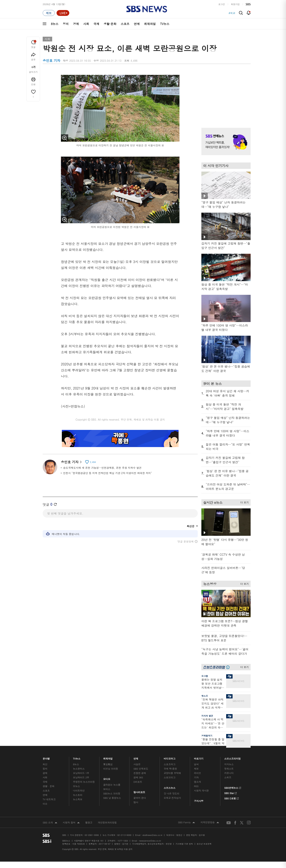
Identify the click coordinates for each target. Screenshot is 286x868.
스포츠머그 (170, 764)
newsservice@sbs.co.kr (150, 841)
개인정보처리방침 (107, 822)
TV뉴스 (165, 24)
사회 (86, 24)
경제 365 (138, 777)
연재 (136, 758)
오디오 (107, 778)
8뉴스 (55, 24)
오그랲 (205, 676)
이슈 (45, 804)
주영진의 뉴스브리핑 (84, 782)
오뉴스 (77, 786)
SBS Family (187, 823)
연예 (137, 24)
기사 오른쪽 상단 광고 (225, 95)
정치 (66, 24)
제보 (196, 769)
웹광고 (89, 822)
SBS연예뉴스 (233, 787)
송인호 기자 (71, 462)
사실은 (137, 764)
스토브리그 (170, 777)
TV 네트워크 (49, 799)
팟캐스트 (229, 769)
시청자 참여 (71, 823)
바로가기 (199, 758)
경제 (76, 24)
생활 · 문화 (49, 786)
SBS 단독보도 (141, 769)
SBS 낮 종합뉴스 (112, 798)
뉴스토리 (78, 795)
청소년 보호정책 (204, 844)
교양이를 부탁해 (172, 773)
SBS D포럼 (232, 798)
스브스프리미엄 (232, 758)
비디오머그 (170, 758)
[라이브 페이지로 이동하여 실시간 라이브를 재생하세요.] (63, 13)
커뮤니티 (229, 773)
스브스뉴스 (170, 787)
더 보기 (244, 502)
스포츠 (125, 24)
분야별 (46, 758)
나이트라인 (79, 791)
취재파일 (150, 24)
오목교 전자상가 (172, 798)
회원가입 (235, 4)
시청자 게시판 (201, 791)
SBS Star (230, 793)
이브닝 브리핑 (111, 769)
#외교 (232, 13)
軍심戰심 (108, 764)
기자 (196, 777)
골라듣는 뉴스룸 (112, 785)
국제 (96, 24)
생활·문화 (110, 24)
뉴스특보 (78, 799)
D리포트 (138, 782)
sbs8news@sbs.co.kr (152, 835)
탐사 (136, 802)
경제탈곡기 (207, 736)
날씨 (196, 764)
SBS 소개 (50, 823)
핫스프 (205, 696)
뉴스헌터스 (79, 769)
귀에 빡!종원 (170, 769)
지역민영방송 (210, 823)
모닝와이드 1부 (81, 773)
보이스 (107, 789)
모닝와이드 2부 (81, 777)
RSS (196, 786)
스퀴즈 (228, 777)
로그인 (222, 4)
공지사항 (199, 801)
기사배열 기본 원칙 (184, 844)
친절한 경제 (140, 773)
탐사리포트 (139, 791)
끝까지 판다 (140, 798)
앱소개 (197, 782)
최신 (45, 764)
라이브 (197, 773)
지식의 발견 (207, 716)
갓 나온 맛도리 (172, 793)
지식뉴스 (229, 764)
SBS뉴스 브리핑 (112, 793)
